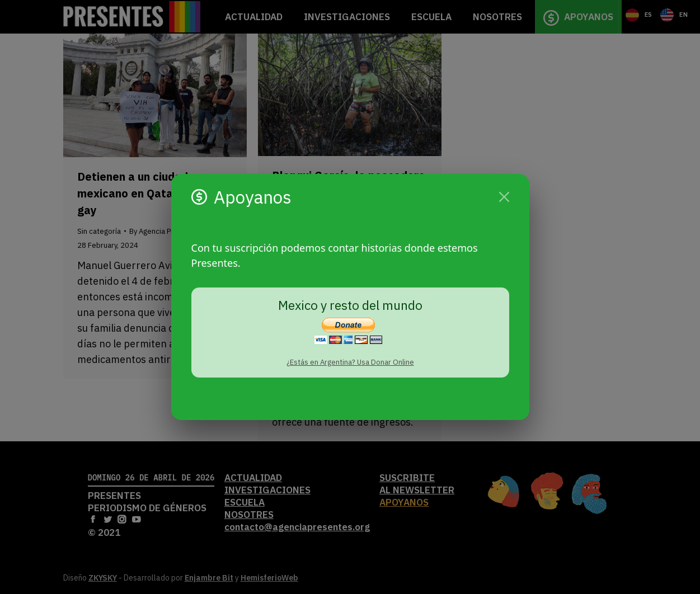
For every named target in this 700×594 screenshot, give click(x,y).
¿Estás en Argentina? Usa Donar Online (350, 362)
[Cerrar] (504, 197)
